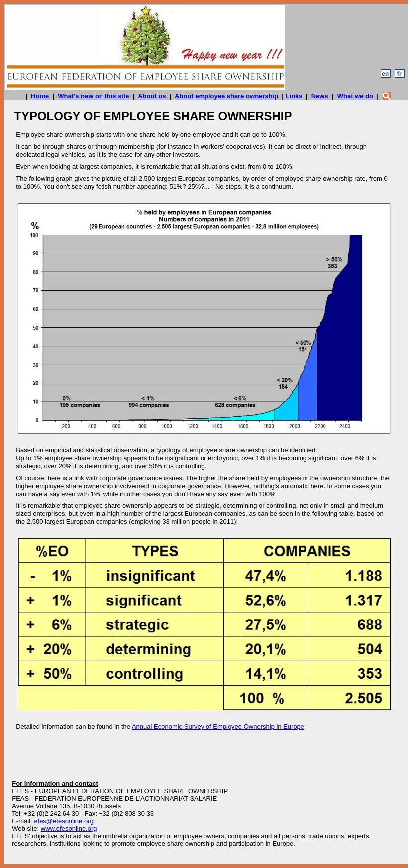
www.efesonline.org (69, 828)
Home (40, 96)
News (320, 96)
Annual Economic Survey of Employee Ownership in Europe (218, 726)
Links (294, 96)
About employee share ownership (226, 96)
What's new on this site (93, 96)
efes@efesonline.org (63, 821)
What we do (355, 96)
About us (152, 96)
